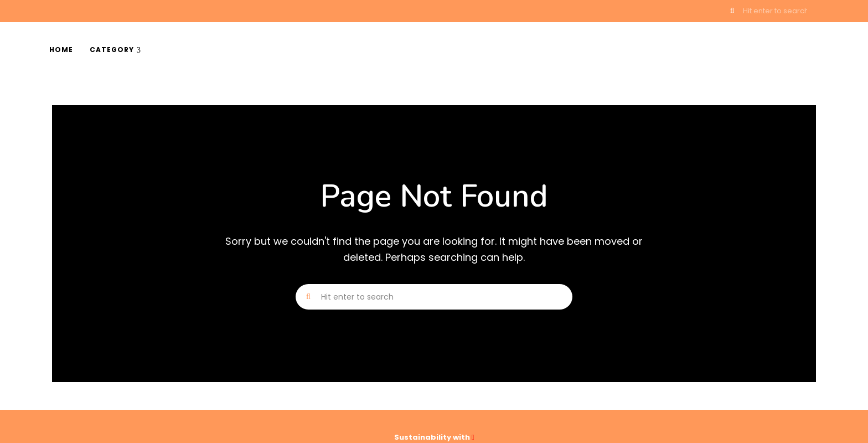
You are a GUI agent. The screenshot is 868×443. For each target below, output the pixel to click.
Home (61, 50)
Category (112, 50)
